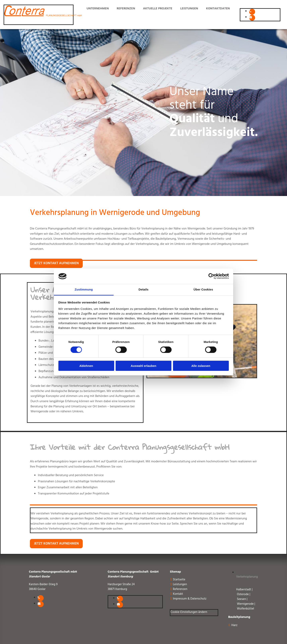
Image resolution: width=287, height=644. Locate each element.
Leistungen (189, 8)
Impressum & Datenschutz (190, 599)
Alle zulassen (201, 366)
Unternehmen (97, 8)
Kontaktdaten (218, 8)
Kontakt (178, 594)
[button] (56, 263)
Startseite (179, 580)
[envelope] (251, 17)
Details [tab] (143, 289)
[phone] (250, 11)
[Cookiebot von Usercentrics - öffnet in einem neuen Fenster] (211, 276)
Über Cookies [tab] (203, 289)
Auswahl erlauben (143, 366)
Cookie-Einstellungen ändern (189, 612)
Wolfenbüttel (246, 609)
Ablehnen (86, 366)
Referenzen (126, 8)
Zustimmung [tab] (84, 289)
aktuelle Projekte (158, 8)
